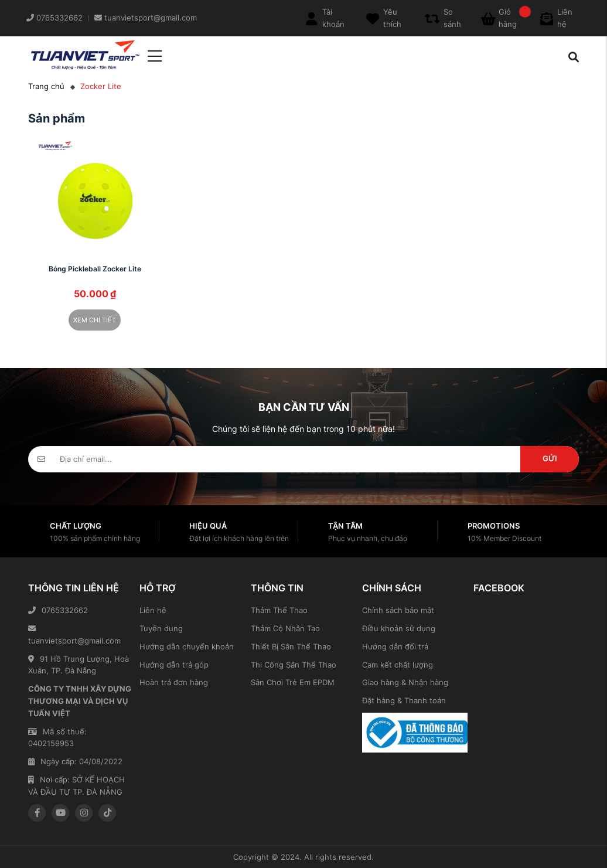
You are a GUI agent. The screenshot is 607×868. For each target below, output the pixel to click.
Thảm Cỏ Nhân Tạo (285, 628)
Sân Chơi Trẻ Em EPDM (293, 682)
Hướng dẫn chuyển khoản (187, 646)
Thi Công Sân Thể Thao (294, 665)
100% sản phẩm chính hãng (95, 538)
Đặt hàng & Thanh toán (404, 700)
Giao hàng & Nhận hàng (405, 682)
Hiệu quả (208, 526)
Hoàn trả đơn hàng (174, 682)
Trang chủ (46, 86)
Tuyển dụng (161, 628)
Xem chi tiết (95, 320)
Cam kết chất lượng (398, 665)
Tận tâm (345, 526)
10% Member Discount (504, 538)
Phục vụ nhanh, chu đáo (368, 538)
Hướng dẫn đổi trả (395, 646)
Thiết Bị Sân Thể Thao (291, 646)
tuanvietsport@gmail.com (74, 635)
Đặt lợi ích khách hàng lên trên (239, 538)
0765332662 (58, 610)
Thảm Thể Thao (279, 610)
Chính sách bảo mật (398, 610)
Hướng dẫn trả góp (174, 665)
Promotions (494, 526)
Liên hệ (153, 610)
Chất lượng (76, 526)
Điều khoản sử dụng (399, 628)
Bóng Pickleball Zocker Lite (95, 269)
